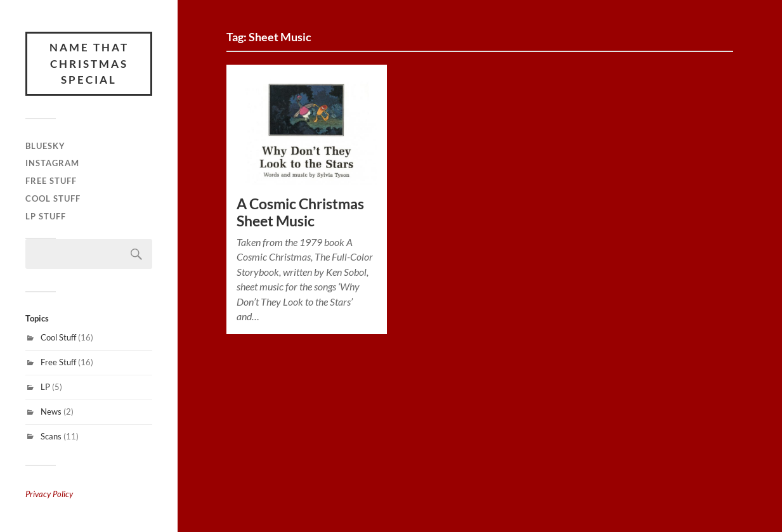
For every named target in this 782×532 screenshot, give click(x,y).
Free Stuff (51, 181)
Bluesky (45, 146)
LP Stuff (46, 216)
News (51, 412)
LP (45, 387)
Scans (51, 436)
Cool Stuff (53, 198)
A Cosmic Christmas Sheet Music (300, 212)
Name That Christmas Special (89, 63)
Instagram (52, 163)
